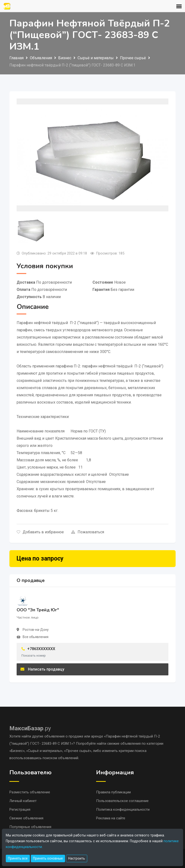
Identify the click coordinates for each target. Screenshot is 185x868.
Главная (17, 58)
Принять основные (48, 858)
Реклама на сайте (111, 818)
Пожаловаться (88, 532)
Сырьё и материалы (96, 58)
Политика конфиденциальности (123, 809)
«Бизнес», (18, 751)
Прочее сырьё (133, 58)
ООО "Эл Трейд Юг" (38, 610)
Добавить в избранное (40, 532)
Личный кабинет (23, 801)
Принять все (18, 858)
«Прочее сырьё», (79, 751)
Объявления (41, 58)
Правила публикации (113, 792)
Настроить (77, 858)
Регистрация (20, 809)
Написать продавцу (42, 669)
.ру (30, 728)
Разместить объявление (30, 792)
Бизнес (65, 58)
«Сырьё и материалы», (45, 751)
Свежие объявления (26, 818)
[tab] (31, 229)
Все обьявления (36, 637)
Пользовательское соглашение (122, 801)
